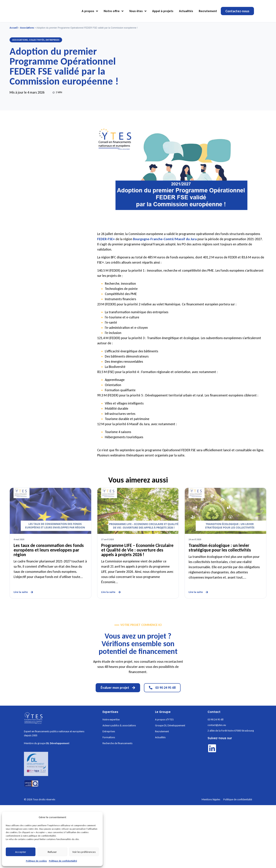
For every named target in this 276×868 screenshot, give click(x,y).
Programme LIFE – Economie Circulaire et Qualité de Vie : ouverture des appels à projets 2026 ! (137, 550)
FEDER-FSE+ (106, 239)
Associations (27, 28)
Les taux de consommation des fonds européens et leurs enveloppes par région (49, 550)
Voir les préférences (84, 852)
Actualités (186, 11)
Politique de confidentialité (63, 861)
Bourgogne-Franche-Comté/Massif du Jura (165, 239)
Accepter (21, 852)
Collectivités (37, 40)
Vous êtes (138, 11)
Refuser (52, 852)
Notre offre (114, 11)
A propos (90, 11)
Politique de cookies (36, 861)
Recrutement (208, 11)
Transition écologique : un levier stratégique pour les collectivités (220, 548)
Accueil (14, 28)
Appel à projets (163, 11)
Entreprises (53, 40)
